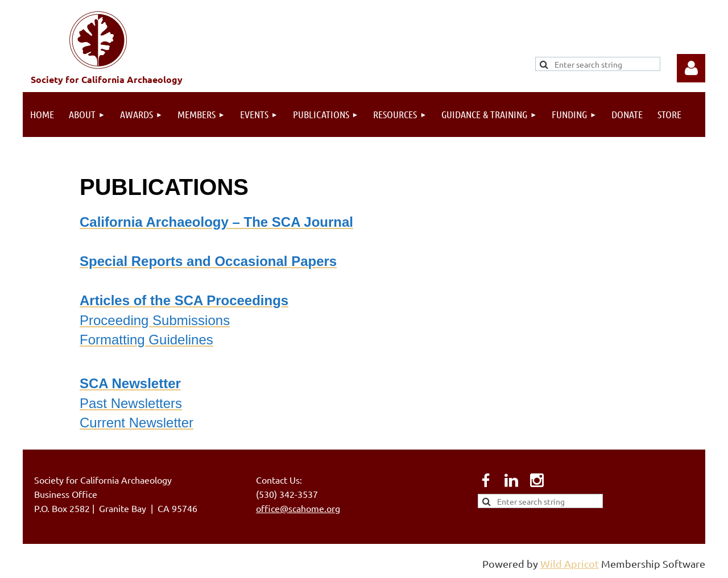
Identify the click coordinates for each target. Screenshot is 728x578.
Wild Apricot (570, 564)
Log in (691, 68)
